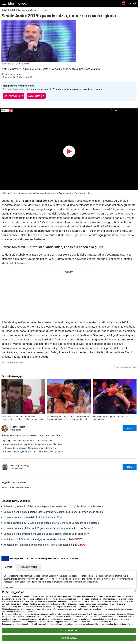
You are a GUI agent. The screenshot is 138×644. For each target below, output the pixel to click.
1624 (37, 599)
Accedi (133, 3)
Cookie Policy (127, 624)
